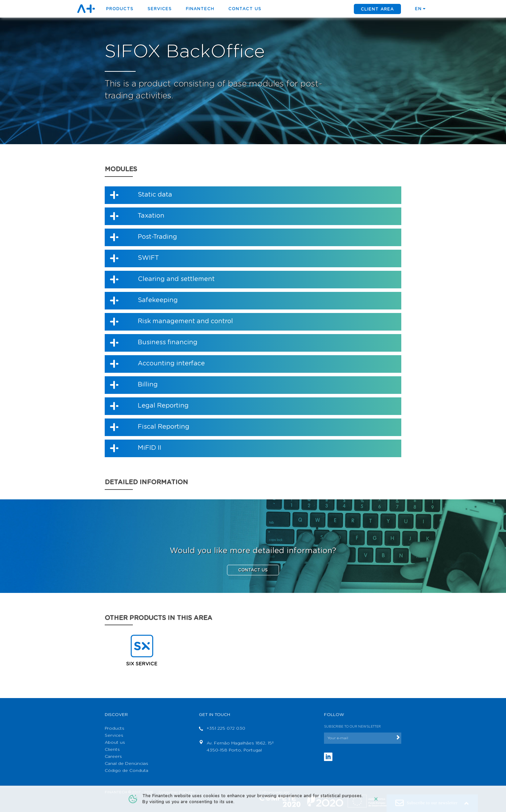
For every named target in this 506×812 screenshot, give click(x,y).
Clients (112, 749)
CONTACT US (253, 570)
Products (115, 728)
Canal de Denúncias (126, 763)
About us (115, 742)
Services (160, 9)
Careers (113, 756)
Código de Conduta (126, 771)
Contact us (245, 9)
